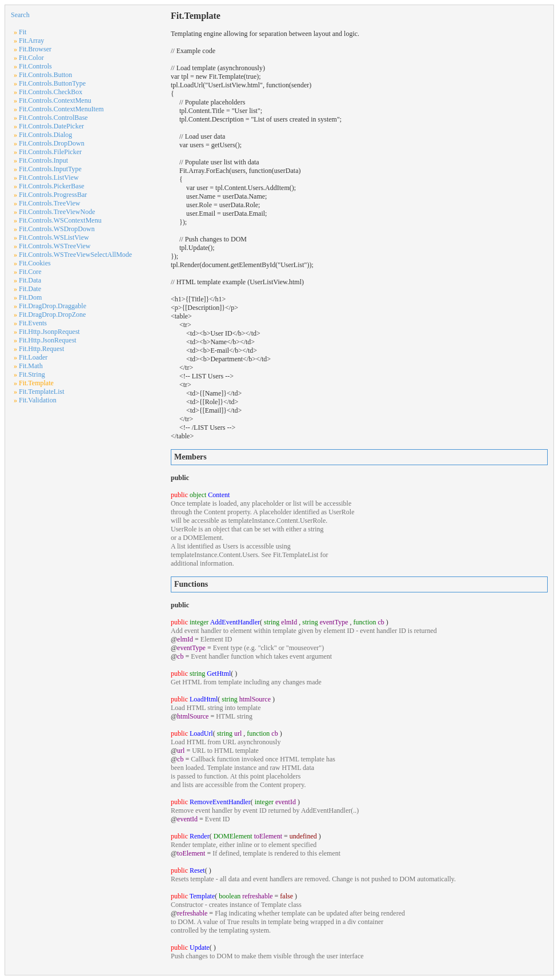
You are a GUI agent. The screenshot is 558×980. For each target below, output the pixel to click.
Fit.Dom (30, 297)
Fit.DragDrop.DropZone (52, 314)
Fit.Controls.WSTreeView (55, 246)
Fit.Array (31, 41)
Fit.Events (33, 323)
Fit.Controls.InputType (50, 169)
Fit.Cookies (35, 263)
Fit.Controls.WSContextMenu (60, 220)
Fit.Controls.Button (45, 75)
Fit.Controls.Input (43, 160)
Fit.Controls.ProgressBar (53, 195)
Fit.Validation (38, 400)
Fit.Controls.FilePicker (50, 152)
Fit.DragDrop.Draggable (53, 306)
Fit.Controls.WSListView (54, 237)
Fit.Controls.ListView (49, 178)
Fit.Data (30, 280)
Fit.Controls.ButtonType (52, 83)
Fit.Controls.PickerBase (52, 186)
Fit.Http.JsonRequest (48, 340)
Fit (23, 32)
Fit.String (32, 374)
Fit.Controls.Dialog (45, 135)
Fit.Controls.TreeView (50, 203)
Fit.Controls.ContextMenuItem (61, 109)
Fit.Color (31, 58)
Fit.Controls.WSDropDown (57, 229)
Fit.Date (30, 289)
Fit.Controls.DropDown (52, 143)
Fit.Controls (35, 66)
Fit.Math (31, 366)
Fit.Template (36, 383)
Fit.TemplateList (41, 392)
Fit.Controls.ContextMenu (55, 100)
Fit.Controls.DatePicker (51, 126)
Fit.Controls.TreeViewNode (57, 212)
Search (20, 15)
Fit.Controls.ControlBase (53, 118)
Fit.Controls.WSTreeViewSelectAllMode (75, 255)
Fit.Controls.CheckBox (51, 92)
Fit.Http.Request (41, 349)
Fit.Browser (35, 49)
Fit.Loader (33, 357)
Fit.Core (30, 272)
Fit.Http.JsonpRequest (49, 332)
